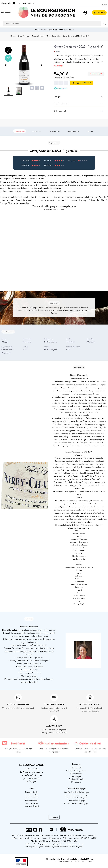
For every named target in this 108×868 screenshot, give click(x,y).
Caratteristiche (54, 131)
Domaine (90, 131)
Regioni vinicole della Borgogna (76, 798)
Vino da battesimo (32, 800)
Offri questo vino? (79, 111)
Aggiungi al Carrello (81, 83)
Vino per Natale (32, 803)
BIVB (82, 604)
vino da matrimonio (32, 798)
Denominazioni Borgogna (76, 800)
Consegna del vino (32, 792)
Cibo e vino (37, 131)
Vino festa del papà (32, 806)
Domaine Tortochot (29, 682)
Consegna (79, 97)
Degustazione (20, 131)
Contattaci (54, 817)
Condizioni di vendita (76, 779)
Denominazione (73, 131)
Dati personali (76, 782)
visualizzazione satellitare (10, 188)
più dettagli (58, 66)
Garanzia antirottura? (79, 104)
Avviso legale (76, 776)
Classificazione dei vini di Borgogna (76, 792)
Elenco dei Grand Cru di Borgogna (76, 795)
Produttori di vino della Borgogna (76, 803)
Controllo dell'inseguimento (76, 771)
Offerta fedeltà (76, 768)
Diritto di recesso (76, 773)
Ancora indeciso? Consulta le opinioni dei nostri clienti (90, 750)
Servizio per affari (32, 795)
